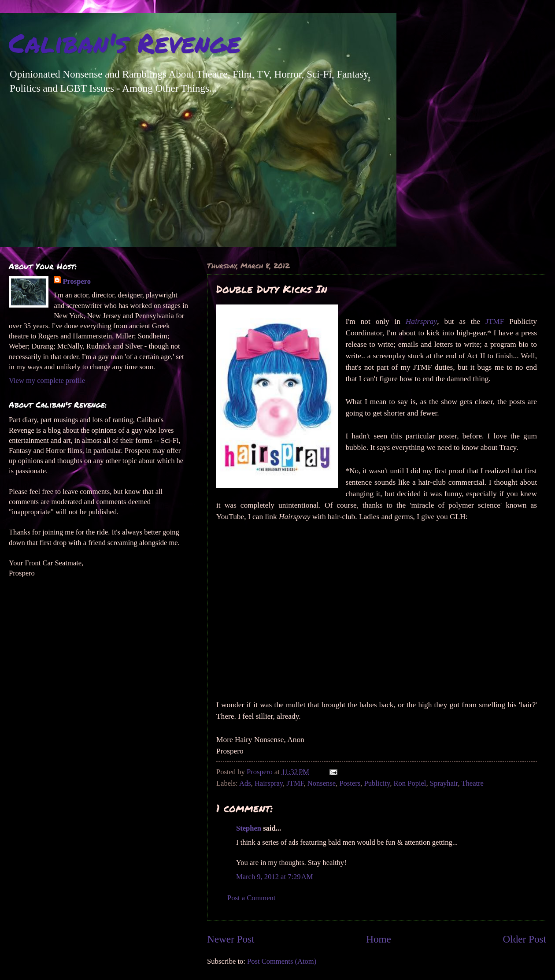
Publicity (377, 783)
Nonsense (322, 783)
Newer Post (231, 939)
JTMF (495, 321)
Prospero (77, 281)
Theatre (472, 783)
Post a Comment (251, 898)
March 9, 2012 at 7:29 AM (274, 877)
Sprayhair (444, 783)
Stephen (249, 828)
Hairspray (269, 783)
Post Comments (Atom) (282, 961)
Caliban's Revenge (125, 42)
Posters (350, 783)
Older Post (525, 939)
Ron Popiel (410, 783)
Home (379, 939)
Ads (245, 783)
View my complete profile (47, 380)
